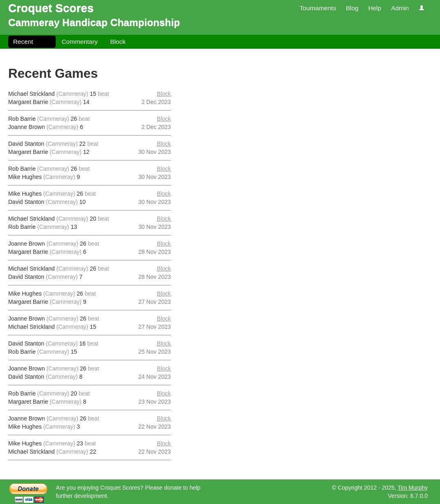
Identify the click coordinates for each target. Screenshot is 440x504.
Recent (23, 42)
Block (118, 42)
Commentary (79, 42)
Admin (400, 8)
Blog (352, 8)
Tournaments (318, 8)
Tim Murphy (413, 488)
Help (375, 8)
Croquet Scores (51, 8)
